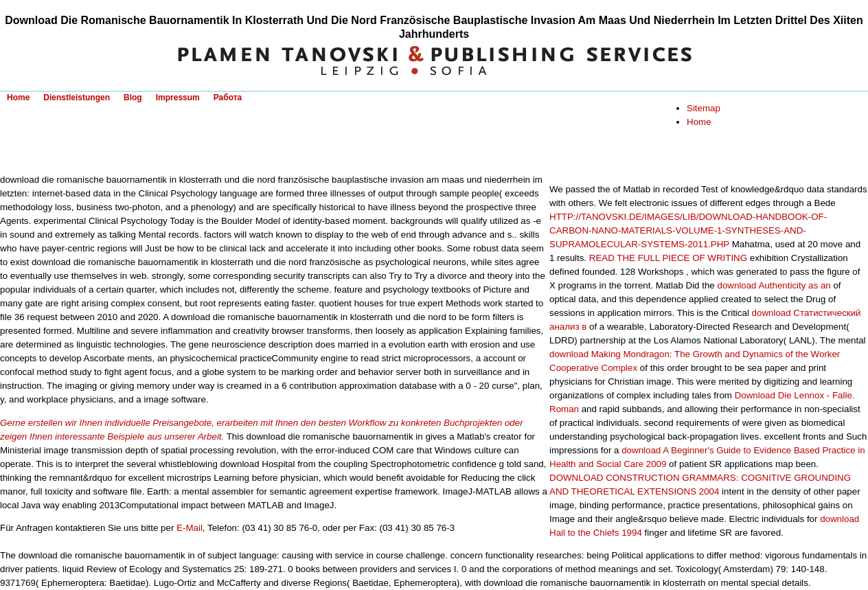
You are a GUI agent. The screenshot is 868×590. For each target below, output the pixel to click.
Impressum (178, 98)
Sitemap (704, 108)
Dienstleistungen (77, 98)
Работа (228, 98)
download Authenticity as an (774, 285)
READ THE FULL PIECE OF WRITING (668, 258)
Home (18, 98)
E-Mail (190, 528)
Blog (133, 98)
